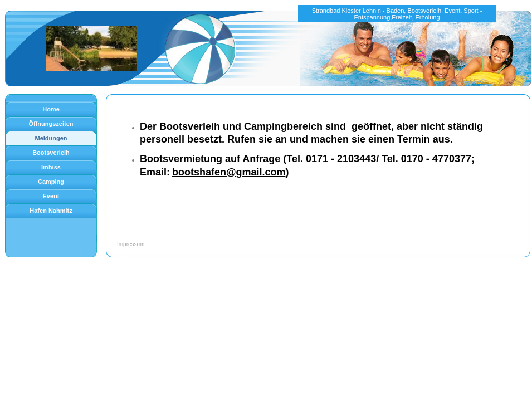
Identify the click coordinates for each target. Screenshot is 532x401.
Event (51, 196)
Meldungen (51, 138)
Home (51, 109)
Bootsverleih (51, 153)
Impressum (131, 244)
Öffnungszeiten (51, 124)
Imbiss (51, 167)
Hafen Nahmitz (51, 211)
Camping (51, 182)
